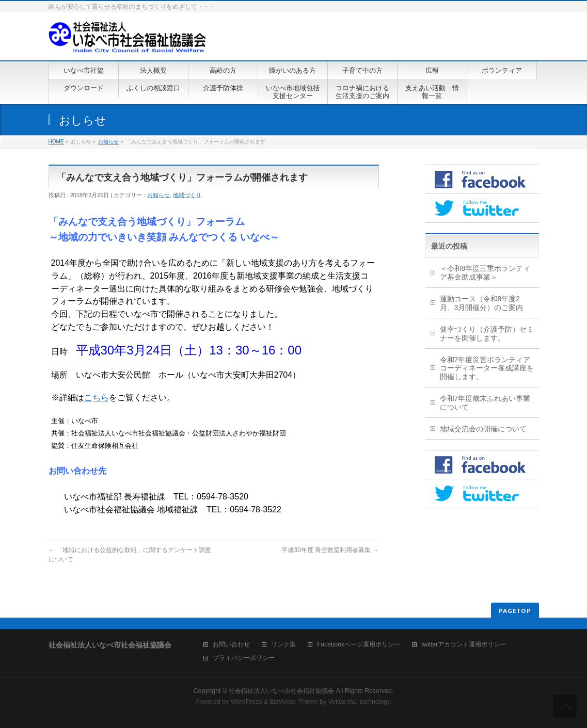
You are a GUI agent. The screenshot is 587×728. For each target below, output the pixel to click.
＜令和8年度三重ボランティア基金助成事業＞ (485, 273)
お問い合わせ (231, 645)
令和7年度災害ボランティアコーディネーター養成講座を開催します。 (487, 368)
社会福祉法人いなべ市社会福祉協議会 (281, 691)
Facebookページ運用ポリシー (359, 645)
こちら (97, 398)
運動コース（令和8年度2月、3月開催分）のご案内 (482, 303)
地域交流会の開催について (483, 429)
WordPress (247, 702)
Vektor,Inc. (343, 702)
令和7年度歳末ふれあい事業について (485, 403)
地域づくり (187, 195)
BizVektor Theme (294, 702)
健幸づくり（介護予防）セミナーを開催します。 (487, 334)
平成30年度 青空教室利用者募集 (330, 550)
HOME (56, 142)
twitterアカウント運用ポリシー (464, 645)
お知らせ (108, 142)
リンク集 (283, 645)
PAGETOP (515, 611)
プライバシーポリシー (244, 658)
